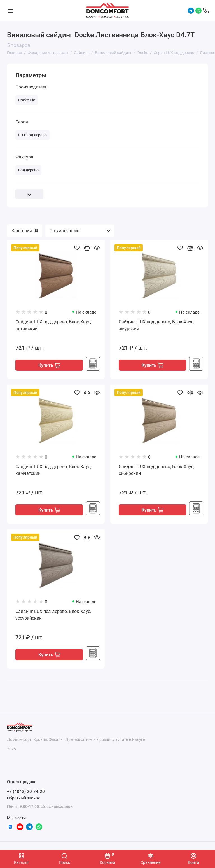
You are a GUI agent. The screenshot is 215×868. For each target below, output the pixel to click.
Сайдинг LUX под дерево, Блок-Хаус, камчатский (53, 470)
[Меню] (10, 11)
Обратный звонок (24, 798)
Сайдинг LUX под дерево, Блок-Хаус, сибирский (156, 470)
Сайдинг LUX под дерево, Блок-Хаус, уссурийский (53, 615)
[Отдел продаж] (206, 11)
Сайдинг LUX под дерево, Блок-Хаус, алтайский (53, 325)
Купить (49, 365)
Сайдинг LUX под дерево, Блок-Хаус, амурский (156, 325)
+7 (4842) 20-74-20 (26, 792)
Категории (25, 231)
